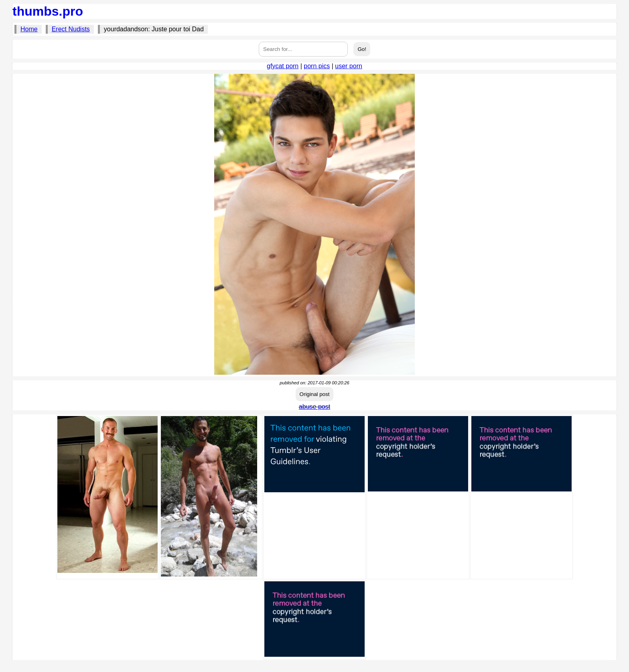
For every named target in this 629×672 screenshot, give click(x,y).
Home (29, 29)
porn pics (317, 66)
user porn (349, 66)
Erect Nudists (71, 29)
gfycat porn (283, 66)
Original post (315, 394)
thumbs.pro (48, 11)
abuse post (314, 407)
